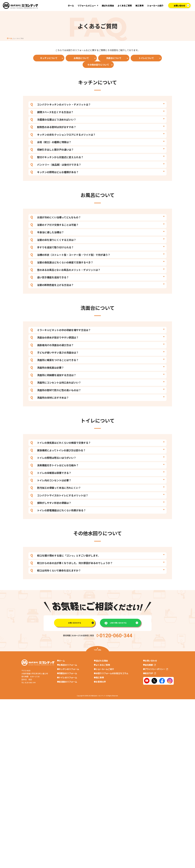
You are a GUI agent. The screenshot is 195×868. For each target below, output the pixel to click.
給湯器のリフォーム (67, 699)
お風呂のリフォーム (67, 679)
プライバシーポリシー (157, 684)
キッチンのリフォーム (68, 684)
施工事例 (139, 5)
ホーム (71, 5)
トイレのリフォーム (67, 694)
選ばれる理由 (108, 5)
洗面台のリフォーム (67, 689)
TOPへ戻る (98, 663)
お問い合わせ (152, 674)
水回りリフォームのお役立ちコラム (112, 689)
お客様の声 (101, 699)
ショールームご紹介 (105, 684)
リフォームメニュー (87, 5)
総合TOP (151, 689)
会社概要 (151, 679)
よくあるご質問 (125, 5)
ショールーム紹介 (155, 5)
